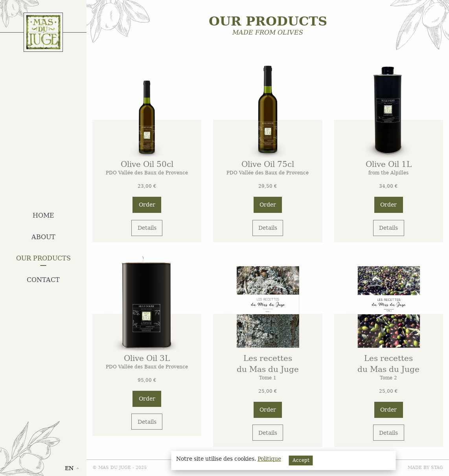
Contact (43, 280)
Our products (43, 258)
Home (43, 215)
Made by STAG (425, 468)
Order (147, 205)
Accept (301, 460)
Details (147, 228)
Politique (269, 459)
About (43, 237)
